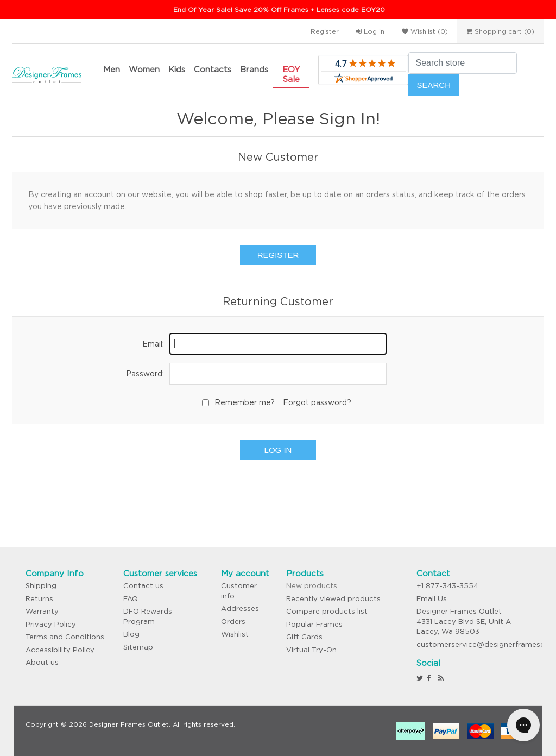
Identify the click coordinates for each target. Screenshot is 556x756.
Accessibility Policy (60, 650)
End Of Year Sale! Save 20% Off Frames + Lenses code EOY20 (279, 10)
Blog (131, 634)
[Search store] (463, 63)
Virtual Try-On (311, 650)
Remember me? (245, 402)
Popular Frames (314, 624)
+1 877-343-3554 (447, 586)
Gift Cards (304, 637)
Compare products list (327, 611)
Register (325, 31)
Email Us (432, 599)
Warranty (42, 611)
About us (42, 662)
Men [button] (112, 69)
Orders (233, 622)
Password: (145, 374)
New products (312, 586)
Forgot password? (317, 402)
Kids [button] (177, 69)
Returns (39, 599)
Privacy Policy (51, 624)
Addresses (240, 609)
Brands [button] (254, 69)
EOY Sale (291, 74)
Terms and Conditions (65, 637)
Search (434, 85)
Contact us (143, 586)
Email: (153, 344)
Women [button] (144, 69)
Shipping (41, 586)
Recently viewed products (333, 599)
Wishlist (235, 634)
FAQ (131, 599)
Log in (370, 31)
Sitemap (138, 647)
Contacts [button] (213, 69)
